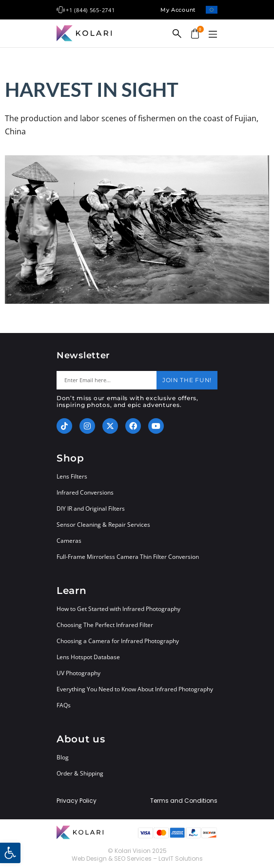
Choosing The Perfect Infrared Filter (105, 625)
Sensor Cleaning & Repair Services (103, 525)
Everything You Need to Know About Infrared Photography (135, 689)
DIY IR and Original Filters (91, 508)
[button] (213, 35)
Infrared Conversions (85, 492)
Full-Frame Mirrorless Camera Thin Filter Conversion (128, 557)
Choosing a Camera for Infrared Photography (118, 641)
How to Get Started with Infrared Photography (118, 609)
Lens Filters (72, 476)
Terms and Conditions (184, 801)
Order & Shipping (80, 773)
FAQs (64, 705)
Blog (63, 757)
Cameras (69, 541)
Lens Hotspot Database (88, 657)
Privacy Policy (77, 801)
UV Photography (78, 673)
